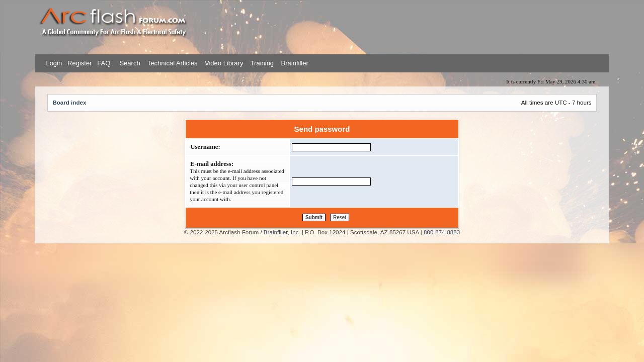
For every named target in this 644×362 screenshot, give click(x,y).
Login (54, 63)
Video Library (224, 63)
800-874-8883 (442, 232)
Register (78, 63)
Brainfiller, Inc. (282, 232)
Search (129, 63)
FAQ (103, 63)
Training (262, 63)
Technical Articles (173, 63)
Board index (69, 102)
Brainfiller (295, 63)
